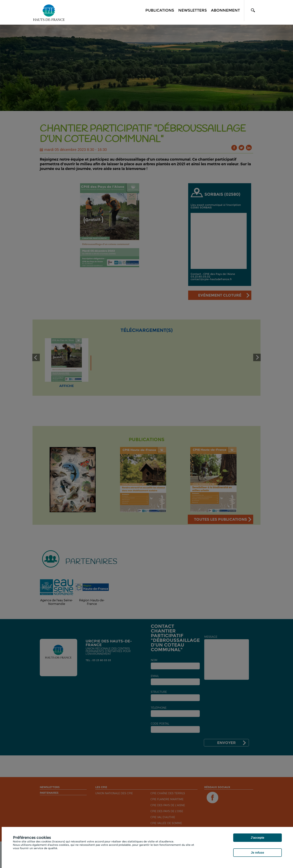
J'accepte (257, 838)
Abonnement (225, 10)
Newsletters (193, 10)
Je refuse (257, 853)
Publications (160, 10)
